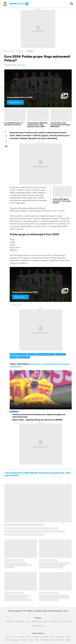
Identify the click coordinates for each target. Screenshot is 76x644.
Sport (28, 622)
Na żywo (28, 637)
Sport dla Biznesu (38, 626)
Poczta (14, 637)
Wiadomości (20, 622)
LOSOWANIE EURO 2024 (46, 354)
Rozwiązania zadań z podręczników (52, 640)
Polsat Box (67, 622)
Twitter (6, 141)
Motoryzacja (15, 640)
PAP (24, 611)
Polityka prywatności (56, 611)
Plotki (53, 637)
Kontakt (10, 611)
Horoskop (46, 637)
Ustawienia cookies (41, 611)
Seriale (31, 640)
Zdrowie (24, 640)
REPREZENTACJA (24, 357)
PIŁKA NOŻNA (61, 354)
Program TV (37, 637)
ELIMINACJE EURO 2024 (18, 354)
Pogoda (34, 622)
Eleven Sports (43, 622)
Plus (60, 622)
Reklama (30, 611)
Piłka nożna (20, 51)
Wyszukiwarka (72, 4)
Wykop (6, 146)
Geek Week (54, 622)
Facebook (6, 136)
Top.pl (37, 640)
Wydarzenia (60, 637)
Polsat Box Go (10, 622)
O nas (66, 611)
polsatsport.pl (9, 51)
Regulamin (18, 611)
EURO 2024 (32, 354)
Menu (5, 5)
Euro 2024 (30, 51)
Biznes (7, 640)
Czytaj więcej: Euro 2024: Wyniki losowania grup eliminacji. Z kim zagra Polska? (37, 474)
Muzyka (68, 640)
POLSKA (13, 357)
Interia (8, 637)
